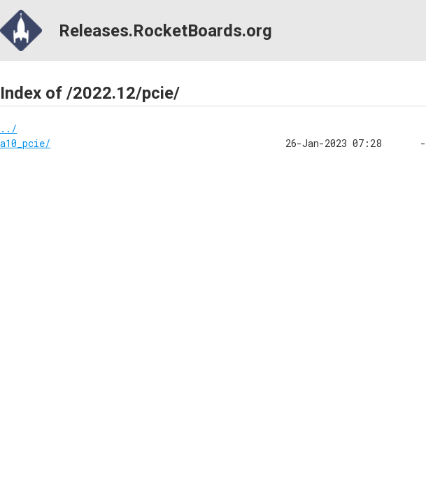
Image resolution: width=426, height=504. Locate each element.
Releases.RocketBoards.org (136, 30)
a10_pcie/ (25, 143)
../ (8, 128)
